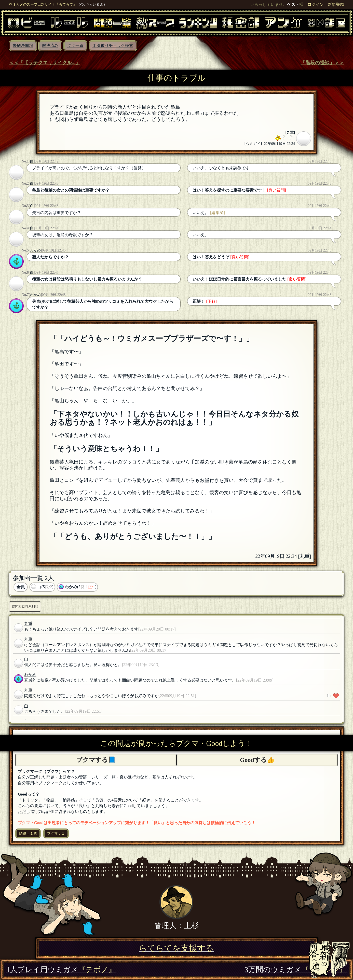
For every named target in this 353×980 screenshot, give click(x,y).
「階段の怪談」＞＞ (322, 63)
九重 (290, 132)
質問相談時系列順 (25, 606)
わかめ (35, 250)
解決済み (50, 46)
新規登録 (336, 4)
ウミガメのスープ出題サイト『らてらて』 (43, 4)
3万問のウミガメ (296, 970)
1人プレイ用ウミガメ (61, 970)
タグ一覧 (75, 46)
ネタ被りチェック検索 (113, 46)
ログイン (316, 4)
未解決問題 (23, 46)
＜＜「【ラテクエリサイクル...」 (45, 63)
